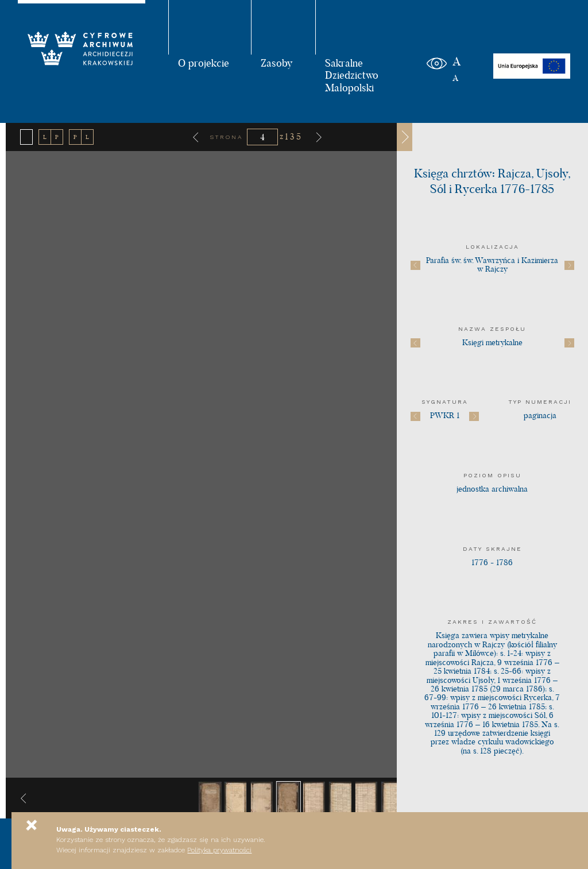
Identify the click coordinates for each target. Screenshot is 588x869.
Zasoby (277, 63)
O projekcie (204, 63)
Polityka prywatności (219, 850)
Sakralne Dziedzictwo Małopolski (352, 75)
